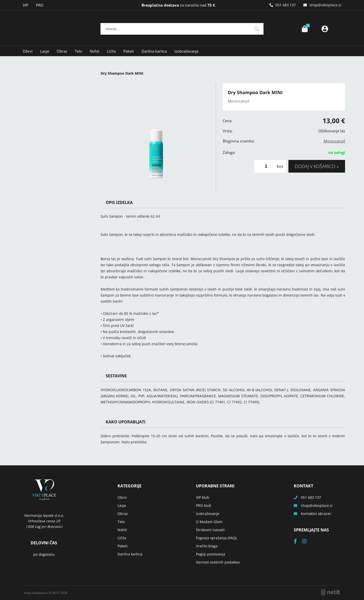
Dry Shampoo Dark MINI (122, 73)
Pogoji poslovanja (211, 554)
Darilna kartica (154, 51)
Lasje (45, 51)
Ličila (111, 51)
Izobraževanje (186, 51)
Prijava (325, 29)
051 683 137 (286, 5)
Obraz (62, 51)
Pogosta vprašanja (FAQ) (216, 538)
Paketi (129, 51)
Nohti (95, 51)
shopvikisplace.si (325, 5)
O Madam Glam (209, 522)
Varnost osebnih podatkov (218, 562)
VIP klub (203, 497)
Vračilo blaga (207, 546)
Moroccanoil (334, 141)
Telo (78, 51)
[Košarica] (305, 29)
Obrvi (28, 51)
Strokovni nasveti (210, 530)
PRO (40, 5)
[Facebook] (298, 542)
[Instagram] (307, 542)
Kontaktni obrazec (316, 514)
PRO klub (204, 505)
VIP (26, 5)
